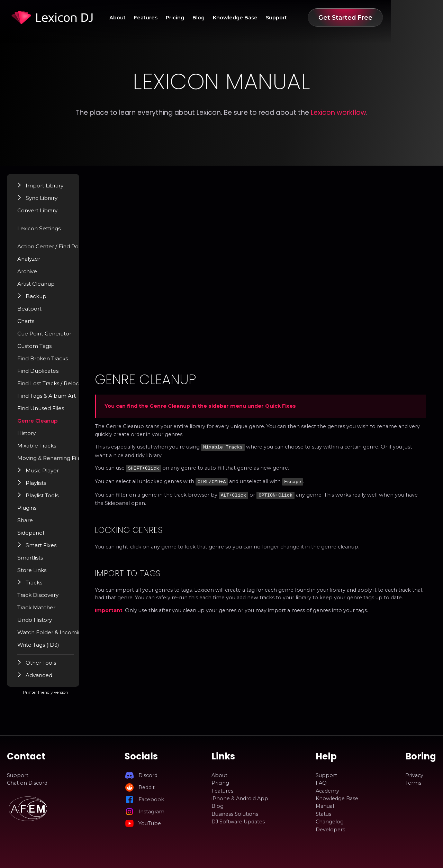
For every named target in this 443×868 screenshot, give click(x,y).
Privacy (414, 775)
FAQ (321, 783)
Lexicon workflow (338, 113)
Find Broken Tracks (48, 361)
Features (182, 18)
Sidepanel (36, 536)
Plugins (33, 511)
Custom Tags (40, 349)
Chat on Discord (27, 783)
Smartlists (36, 561)
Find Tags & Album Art (52, 399)
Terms (413, 783)
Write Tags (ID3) (44, 648)
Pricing (214, 18)
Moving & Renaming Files (56, 461)
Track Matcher (42, 610)
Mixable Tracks (42, 449)
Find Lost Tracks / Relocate (57, 386)
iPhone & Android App (240, 798)
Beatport (35, 312)
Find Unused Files (45, 411)
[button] (26, 188)
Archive (33, 274)
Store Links (38, 573)
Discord (148, 775)
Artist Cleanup (41, 287)
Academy (327, 791)
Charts (32, 324)
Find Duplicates (43, 374)
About (150, 18)
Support (327, 18)
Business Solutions (235, 814)
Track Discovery (43, 598)
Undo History (40, 623)
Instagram (151, 812)
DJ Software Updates (238, 822)
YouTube (150, 823)
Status (323, 814)
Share (31, 523)
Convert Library (43, 213)
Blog (242, 18)
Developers (330, 830)
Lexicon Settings (44, 231)
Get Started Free (397, 17)
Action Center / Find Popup (58, 249)
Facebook (151, 800)
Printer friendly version (69, 698)
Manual (325, 806)
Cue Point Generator (49, 336)
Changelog (330, 822)
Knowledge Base (282, 18)
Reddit (147, 787)
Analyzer (34, 262)
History (33, 436)
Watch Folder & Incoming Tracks (65, 635)
